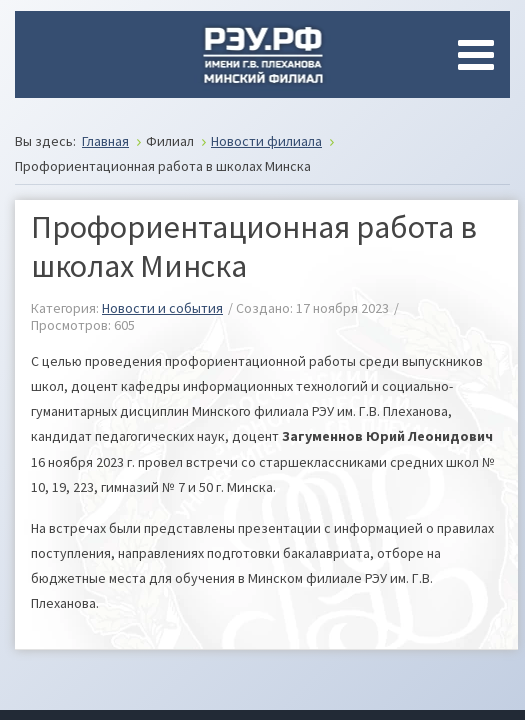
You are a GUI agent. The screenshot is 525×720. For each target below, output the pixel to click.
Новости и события (162, 308)
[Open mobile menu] (480, 55)
